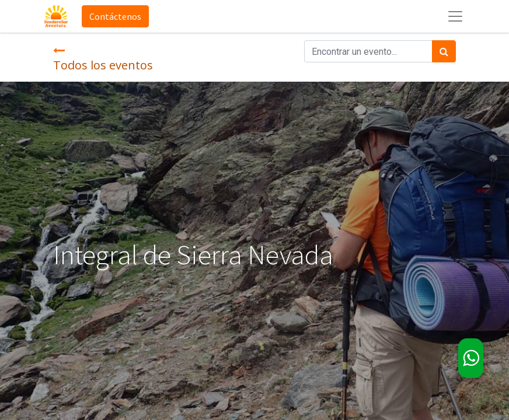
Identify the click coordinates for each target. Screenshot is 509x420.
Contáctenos (115, 16)
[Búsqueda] (444, 51)
